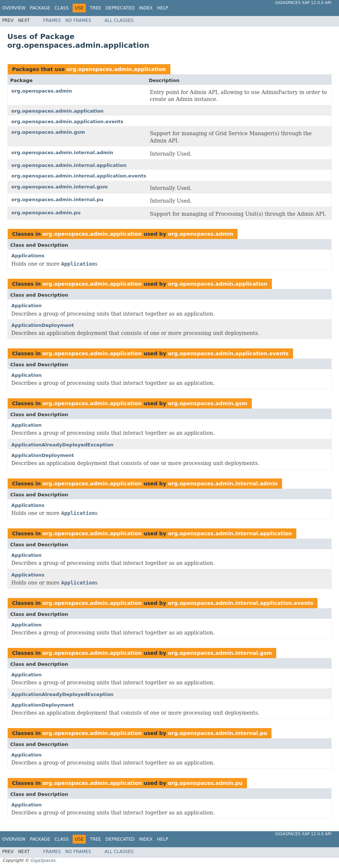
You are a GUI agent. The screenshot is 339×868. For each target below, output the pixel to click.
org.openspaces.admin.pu (46, 213)
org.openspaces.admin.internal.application (69, 165)
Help (163, 8)
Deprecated (120, 8)
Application (26, 306)
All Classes (119, 20)
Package (40, 8)
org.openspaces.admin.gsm (48, 132)
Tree (95, 8)
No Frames (78, 20)
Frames (52, 20)
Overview (14, 8)
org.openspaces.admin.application (116, 69)
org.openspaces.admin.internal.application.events (79, 176)
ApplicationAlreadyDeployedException (62, 445)
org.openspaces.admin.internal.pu (57, 200)
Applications (28, 256)
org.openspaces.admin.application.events (67, 122)
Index (146, 8)
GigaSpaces (43, 860)
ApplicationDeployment (43, 325)
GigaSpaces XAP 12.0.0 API (303, 3)
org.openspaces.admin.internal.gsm (59, 187)
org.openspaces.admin (42, 91)
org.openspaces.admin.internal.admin (62, 153)
